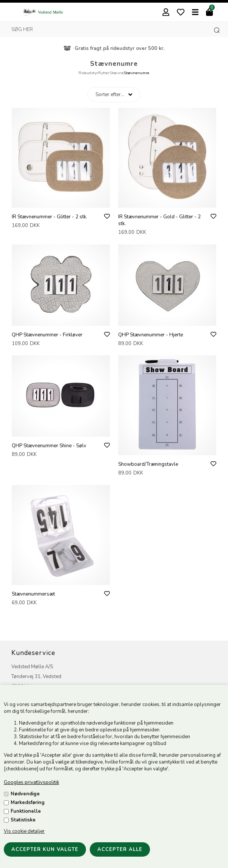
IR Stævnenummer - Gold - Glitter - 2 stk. (159, 220)
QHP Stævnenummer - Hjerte (151, 335)
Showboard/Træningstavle (148, 464)
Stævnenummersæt (33, 594)
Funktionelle (26, 811)
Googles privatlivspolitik (31, 782)
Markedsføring (28, 803)
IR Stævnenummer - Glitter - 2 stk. (49, 217)
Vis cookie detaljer (24, 831)
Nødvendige (25, 794)
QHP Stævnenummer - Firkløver (47, 335)
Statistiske (23, 820)
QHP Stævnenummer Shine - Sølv (49, 446)
